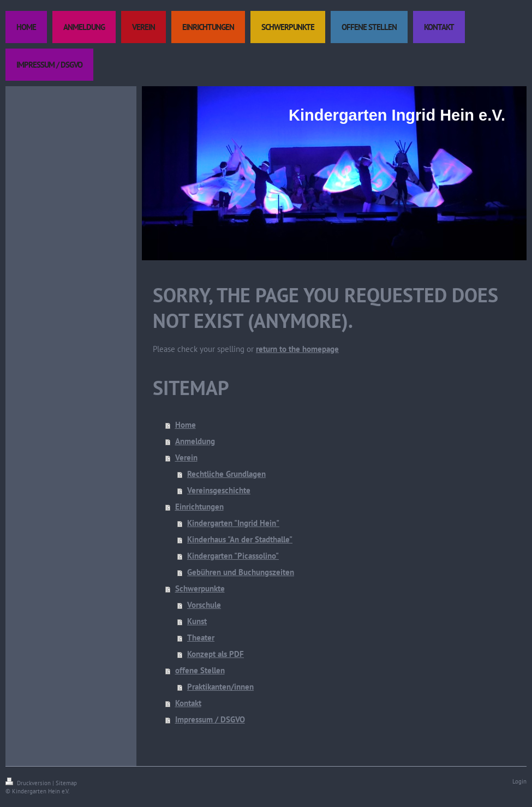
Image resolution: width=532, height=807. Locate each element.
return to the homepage (297, 349)
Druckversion (29, 783)
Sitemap (66, 783)
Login (519, 781)
